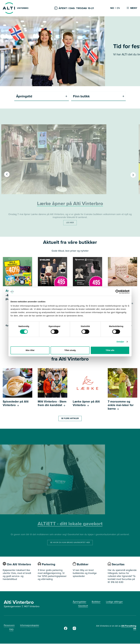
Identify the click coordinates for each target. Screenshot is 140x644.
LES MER (70, 223)
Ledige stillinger (114, 602)
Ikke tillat (30, 350)
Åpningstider (80, 602)
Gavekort (83, 606)
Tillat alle (110, 350)
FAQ (11, 630)
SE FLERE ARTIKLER (70, 419)
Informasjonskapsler (30, 626)
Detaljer (120, 342)
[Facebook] (66, 630)
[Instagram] (74, 630)
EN (118, 8)
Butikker (96, 602)
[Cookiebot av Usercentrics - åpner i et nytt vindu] (118, 292)
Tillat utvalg (70, 350)
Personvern (9, 626)
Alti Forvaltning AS (129, 628)
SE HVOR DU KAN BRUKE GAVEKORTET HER (70, 543)
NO (112, 8)
